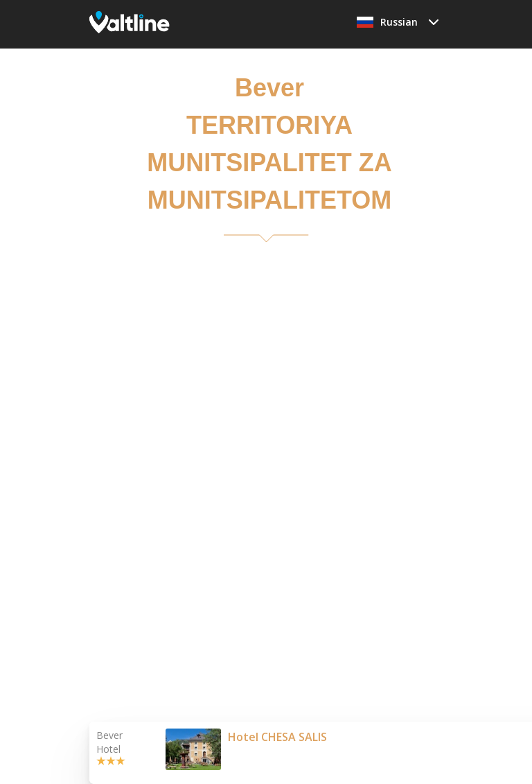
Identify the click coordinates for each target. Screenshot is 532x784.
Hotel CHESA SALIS (277, 737)
